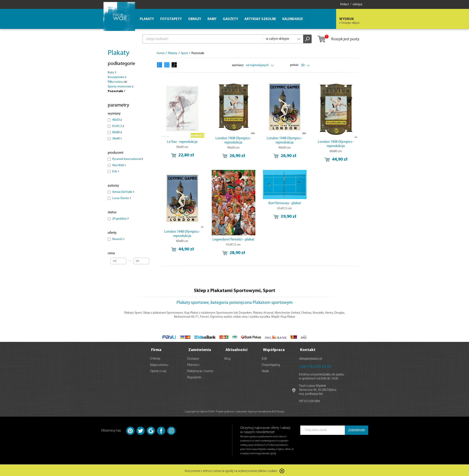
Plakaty (119, 53)
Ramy (212, 19)
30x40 (117, 139)
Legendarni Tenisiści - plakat (233, 240)
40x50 (117, 120)
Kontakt (308, 349)
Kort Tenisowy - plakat (285, 203)
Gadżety (230, 19)
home (161, 53)
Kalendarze (293, 19)
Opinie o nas (158, 370)
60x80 (117, 132)
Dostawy (193, 358)
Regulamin (194, 377)
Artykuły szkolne (260, 19)
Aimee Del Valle (123, 192)
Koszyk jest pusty (338, 39)
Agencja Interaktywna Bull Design (266, 411)
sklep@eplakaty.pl (311, 358)
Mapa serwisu (159, 364)
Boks (112, 73)
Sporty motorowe (121, 87)
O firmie (155, 358)
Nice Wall (119, 165)
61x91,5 (118, 126)
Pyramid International (128, 159)
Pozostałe (116, 91)
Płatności (193, 364)
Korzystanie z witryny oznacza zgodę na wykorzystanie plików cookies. (231, 470)
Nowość (118, 239)
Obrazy (195, 19)
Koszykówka (117, 77)
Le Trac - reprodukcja (182, 142)
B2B (264, 358)
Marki (265, 370)
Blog (227, 358)
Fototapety (171, 19)
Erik (116, 172)
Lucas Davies (122, 198)
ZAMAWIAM (356, 430)
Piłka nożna (118, 82)
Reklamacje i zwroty (200, 370)
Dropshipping (271, 364)
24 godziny (120, 219)
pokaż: (294, 65)
